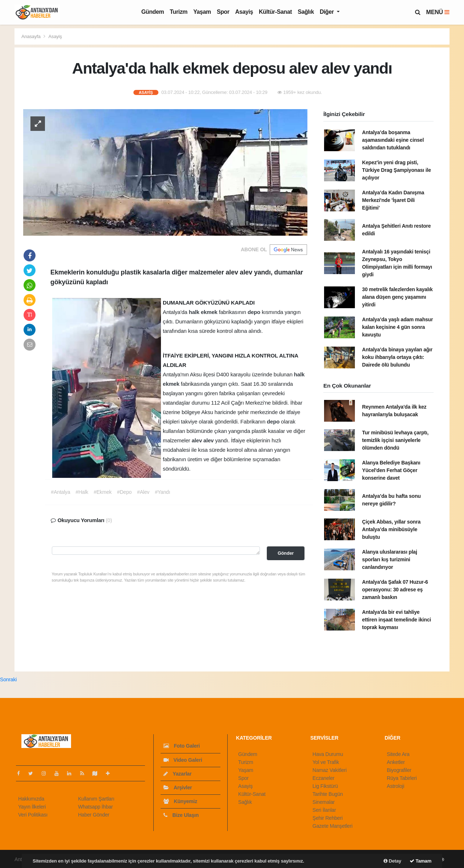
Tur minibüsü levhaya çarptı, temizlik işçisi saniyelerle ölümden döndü (395, 440)
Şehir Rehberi (328, 818)
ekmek (210, 312)
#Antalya (61, 492)
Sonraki (8, 679)
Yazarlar (177, 774)
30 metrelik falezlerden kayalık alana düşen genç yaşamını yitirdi (397, 297)
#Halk (82, 492)
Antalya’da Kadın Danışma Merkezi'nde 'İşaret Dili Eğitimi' (393, 200)
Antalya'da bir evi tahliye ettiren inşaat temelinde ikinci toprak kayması (397, 620)
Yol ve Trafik (326, 762)
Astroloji (395, 786)
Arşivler (178, 788)
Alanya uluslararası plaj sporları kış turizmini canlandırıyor (390, 559)
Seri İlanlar (324, 810)
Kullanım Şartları (96, 799)
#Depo (124, 492)
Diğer (328, 12)
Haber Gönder (94, 815)
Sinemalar (324, 802)
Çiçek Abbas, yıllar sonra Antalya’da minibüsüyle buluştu (391, 529)
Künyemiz (180, 801)
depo (255, 312)
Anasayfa (32, 36)
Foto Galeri (182, 746)
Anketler (396, 762)
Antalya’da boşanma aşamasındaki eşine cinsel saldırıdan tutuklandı (393, 140)
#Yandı (162, 492)
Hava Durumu (328, 754)
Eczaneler (324, 778)
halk (195, 312)
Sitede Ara (398, 754)
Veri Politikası (33, 815)
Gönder (286, 553)
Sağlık (306, 12)
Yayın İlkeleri (32, 807)
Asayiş (244, 12)
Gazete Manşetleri (332, 826)
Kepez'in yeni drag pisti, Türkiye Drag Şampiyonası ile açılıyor (397, 170)
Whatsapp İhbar (95, 807)
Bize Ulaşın (181, 815)
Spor (223, 12)
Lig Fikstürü (325, 786)
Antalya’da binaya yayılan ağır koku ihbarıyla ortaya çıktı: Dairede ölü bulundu (397, 357)
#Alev (143, 492)
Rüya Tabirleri (402, 778)
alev (198, 440)
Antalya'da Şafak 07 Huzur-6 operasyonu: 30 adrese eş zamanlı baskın (395, 590)
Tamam (420, 861)
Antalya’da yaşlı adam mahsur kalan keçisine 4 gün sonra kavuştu (397, 327)
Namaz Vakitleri (330, 770)
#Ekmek (102, 492)
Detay (392, 861)
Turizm (179, 12)
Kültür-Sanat (275, 12)
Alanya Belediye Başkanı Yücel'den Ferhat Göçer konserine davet (391, 470)
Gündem (153, 12)
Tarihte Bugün (328, 794)
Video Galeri (183, 760)
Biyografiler (399, 770)
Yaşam (202, 12)
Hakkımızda (31, 799)
